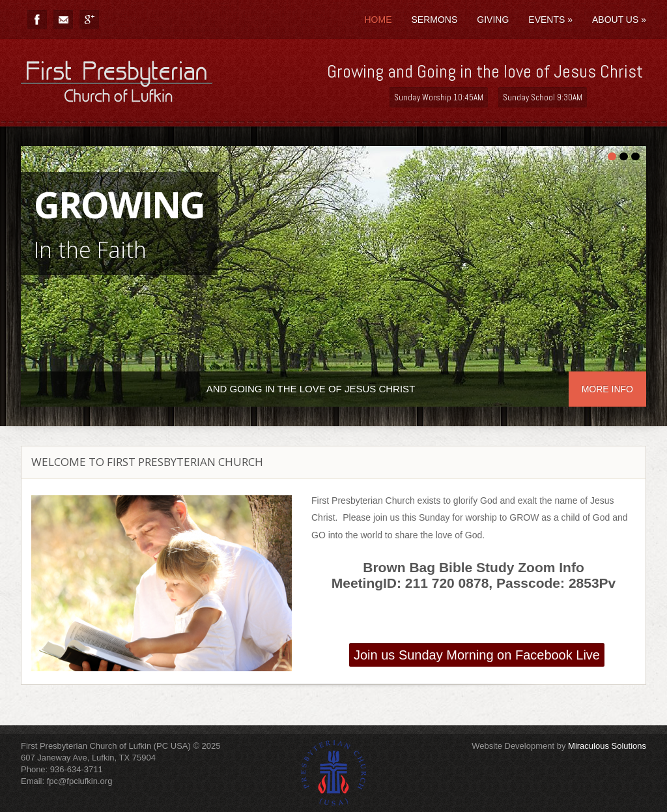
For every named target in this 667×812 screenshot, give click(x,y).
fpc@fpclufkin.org (80, 781)
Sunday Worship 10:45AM (439, 97)
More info (607, 389)
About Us (619, 20)
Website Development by (559, 746)
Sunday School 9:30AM (543, 97)
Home (378, 20)
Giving (493, 20)
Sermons (434, 20)
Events (550, 20)
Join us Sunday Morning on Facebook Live (477, 655)
